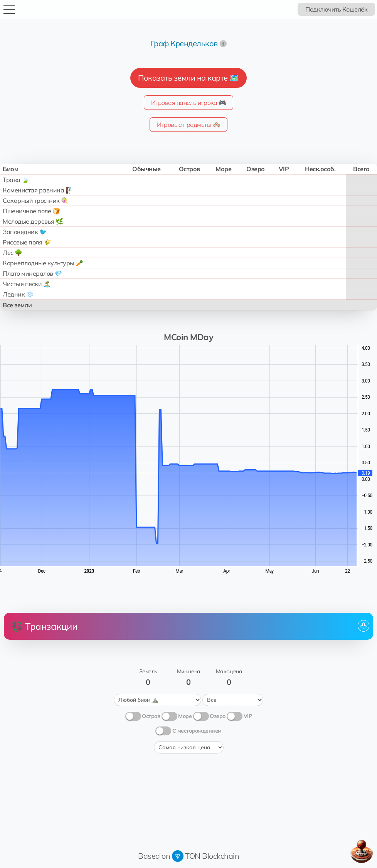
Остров (151, 716)
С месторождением (197, 731)
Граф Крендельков (184, 43)
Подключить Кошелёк (336, 9)
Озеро (218, 716)
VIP (248, 716)
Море (185, 716)
